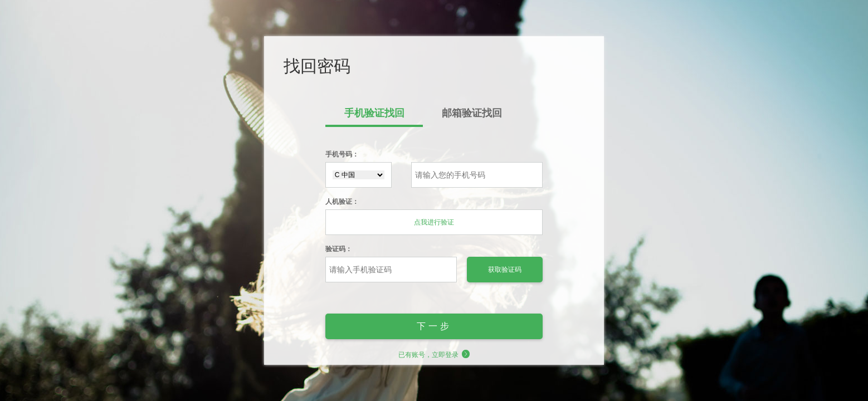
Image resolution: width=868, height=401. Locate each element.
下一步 (434, 326)
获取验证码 (505, 270)
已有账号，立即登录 (434, 355)
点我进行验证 (434, 222)
